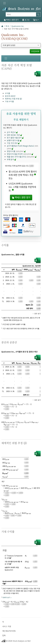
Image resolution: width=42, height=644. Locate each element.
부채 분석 (12, 159)
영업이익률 (16, 151)
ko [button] (35, 20)
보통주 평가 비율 (14, 140)
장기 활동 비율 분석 (15, 138)
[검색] (21, 14)
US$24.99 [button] (35, 51)
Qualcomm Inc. (18, 26)
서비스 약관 (7, 626)
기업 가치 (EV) (13, 143)
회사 (7, 26)
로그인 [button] (26, 20)
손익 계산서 (12, 132)
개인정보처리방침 (9, 631)
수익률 (7, 93)
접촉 (4, 635)
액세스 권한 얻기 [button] (21, 197)
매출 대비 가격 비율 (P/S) (22, 157)
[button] (35, 175)
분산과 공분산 (10, 96)
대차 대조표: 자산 (15, 135)
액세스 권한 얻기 (11, 20)
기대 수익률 (9, 101)
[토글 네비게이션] (4, 3)
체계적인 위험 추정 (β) (13, 99)
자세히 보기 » (7, 597)
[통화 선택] (21, 45)
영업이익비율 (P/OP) (20, 154)
